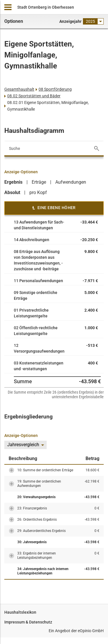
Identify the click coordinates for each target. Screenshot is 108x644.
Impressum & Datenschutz (28, 622)
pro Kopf (38, 192)
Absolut (12, 192)
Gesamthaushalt (19, 89)
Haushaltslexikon (20, 612)
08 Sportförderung (55, 89)
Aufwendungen (71, 182)
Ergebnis (13, 182)
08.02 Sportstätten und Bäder (34, 96)
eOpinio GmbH (91, 631)
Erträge (39, 182)
